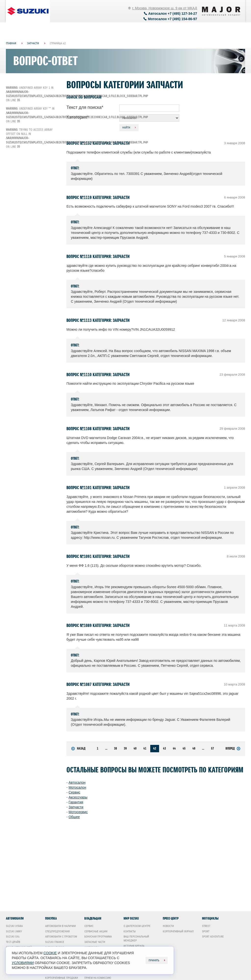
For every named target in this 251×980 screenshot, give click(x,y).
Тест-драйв (13, 942)
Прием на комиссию (98, 978)
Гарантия (76, 802)
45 (184, 748)
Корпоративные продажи (62, 978)
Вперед (233, 749)
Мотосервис (78, 812)
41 (145, 748)
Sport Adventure (213, 937)
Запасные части (95, 942)
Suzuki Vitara (14, 926)
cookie (50, 953)
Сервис (75, 792)
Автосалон (77, 782)
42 (155, 748)
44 (174, 748)
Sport (206, 931)
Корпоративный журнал (178, 931)
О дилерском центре (137, 926)
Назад (78, 749)
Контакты (130, 931)
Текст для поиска (85, 107)
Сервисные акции (96, 931)
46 (194, 748)
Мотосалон (77, 787)
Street (206, 926)
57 (213, 748)
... (106, 748)
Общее (74, 817)
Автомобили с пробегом (61, 937)
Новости (168, 926)
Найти (126, 128)
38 (115, 748)
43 (164, 748)
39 (125, 748)
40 (135, 748)
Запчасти (76, 807)
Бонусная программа (98, 937)
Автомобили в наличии (60, 926)
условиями (23, 963)
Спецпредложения (57, 931)
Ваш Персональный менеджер (136, 938)
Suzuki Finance (55, 942)
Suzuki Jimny (14, 931)
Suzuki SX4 (13, 937)
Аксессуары (78, 797)
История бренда (134, 946)
